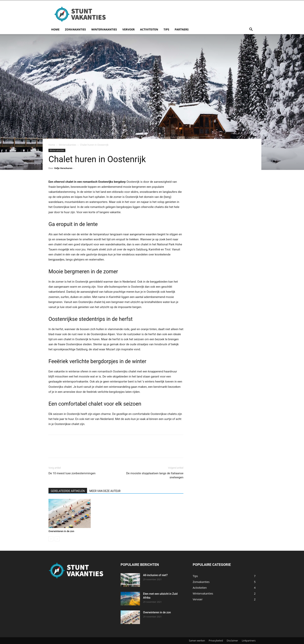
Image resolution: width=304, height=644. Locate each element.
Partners (182, 29)
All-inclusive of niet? (155, 575)
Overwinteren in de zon (61, 531)
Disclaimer (232, 641)
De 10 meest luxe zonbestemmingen (72, 473)
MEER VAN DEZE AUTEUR (105, 491)
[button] (251, 30)
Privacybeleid (216, 641)
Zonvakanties (75, 29)
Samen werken (197, 641)
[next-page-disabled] (57, 539)
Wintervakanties (104, 29)
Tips (166, 29)
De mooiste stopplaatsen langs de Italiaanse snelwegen (155, 475)
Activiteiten (149, 29)
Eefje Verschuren (63, 168)
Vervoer (129, 29)
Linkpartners (249, 641)
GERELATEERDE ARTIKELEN (68, 491)
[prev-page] (51, 539)
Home (55, 29)
